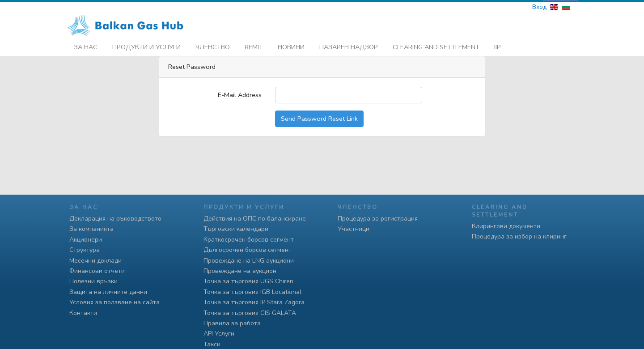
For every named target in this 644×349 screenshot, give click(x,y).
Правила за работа (232, 323)
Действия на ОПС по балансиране (255, 219)
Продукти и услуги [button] (146, 45)
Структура (85, 250)
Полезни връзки (93, 281)
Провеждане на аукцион (240, 271)
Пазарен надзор (349, 45)
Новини (291, 45)
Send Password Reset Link (319, 117)
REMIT (254, 45)
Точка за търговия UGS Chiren (248, 281)
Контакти (83, 313)
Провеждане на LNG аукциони (249, 261)
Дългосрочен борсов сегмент (248, 250)
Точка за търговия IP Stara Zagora (254, 302)
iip (498, 45)
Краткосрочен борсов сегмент (249, 240)
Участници (354, 229)
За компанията (91, 229)
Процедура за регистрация (378, 219)
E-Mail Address (240, 93)
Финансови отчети (97, 271)
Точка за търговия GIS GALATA (250, 313)
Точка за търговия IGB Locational (252, 292)
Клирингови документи (506, 226)
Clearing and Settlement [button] (436, 45)
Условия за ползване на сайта (114, 302)
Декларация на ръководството (115, 219)
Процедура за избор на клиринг (519, 236)
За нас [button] (86, 45)
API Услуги (219, 334)
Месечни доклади (95, 261)
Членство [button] (213, 45)
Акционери (86, 240)
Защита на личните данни (108, 292)
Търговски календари (236, 229)
